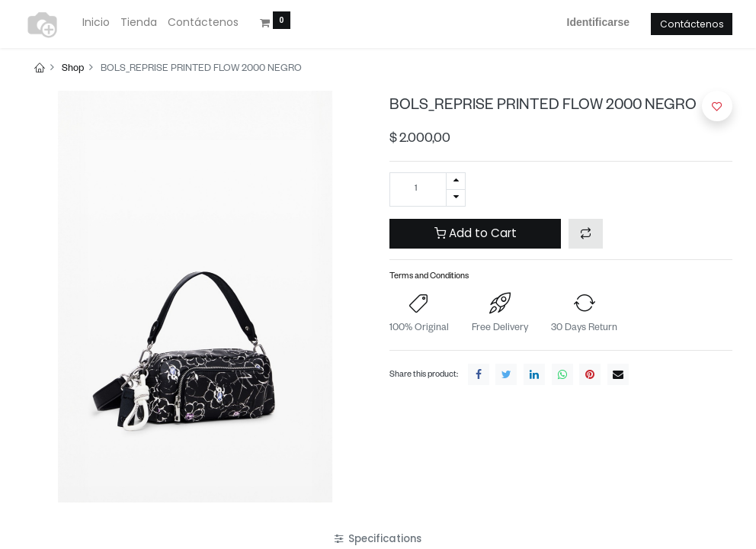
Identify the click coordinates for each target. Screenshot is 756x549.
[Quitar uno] (456, 198)
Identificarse (598, 22)
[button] (586, 234)
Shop (73, 69)
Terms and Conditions (429, 277)
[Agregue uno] (456, 181)
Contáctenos (692, 24)
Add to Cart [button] (476, 233)
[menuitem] (96, 23)
